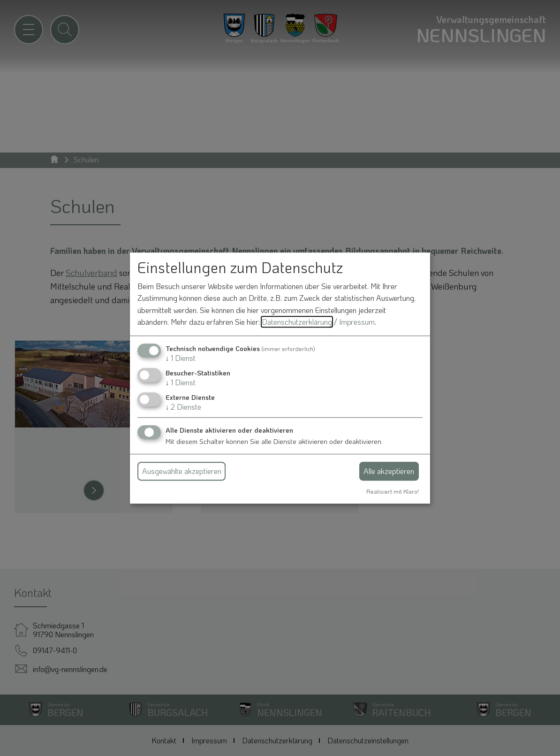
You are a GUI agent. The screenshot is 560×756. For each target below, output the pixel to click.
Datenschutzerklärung (297, 322)
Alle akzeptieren (389, 471)
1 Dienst (181, 358)
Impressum (357, 322)
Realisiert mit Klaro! (393, 491)
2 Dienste (183, 407)
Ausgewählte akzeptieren (182, 471)
